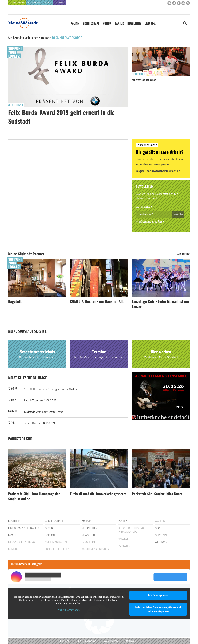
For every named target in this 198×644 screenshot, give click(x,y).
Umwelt (123, 539)
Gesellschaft (91, 24)
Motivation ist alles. (144, 80)
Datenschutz (111, 641)
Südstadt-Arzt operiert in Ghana (44, 412)
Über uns (150, 24)
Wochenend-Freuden (149, 222)
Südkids (13, 549)
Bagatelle (15, 302)
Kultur (107, 24)
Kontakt (65, 641)
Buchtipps (15, 521)
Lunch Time (143, 207)
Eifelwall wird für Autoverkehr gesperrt (98, 494)
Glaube (50, 528)
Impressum (132, 641)
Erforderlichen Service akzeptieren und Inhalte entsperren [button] (158, 609)
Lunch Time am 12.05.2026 (40, 401)
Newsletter (134, 24)
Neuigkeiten (89, 528)
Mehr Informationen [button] (69, 610)
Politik (75, 24)
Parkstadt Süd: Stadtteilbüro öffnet (157, 494)
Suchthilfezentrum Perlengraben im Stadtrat (51, 389)
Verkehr (124, 546)
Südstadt (161, 535)
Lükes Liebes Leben (57, 549)
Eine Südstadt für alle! (23, 528)
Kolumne (51, 535)
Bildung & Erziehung (22, 542)
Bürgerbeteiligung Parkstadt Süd (131, 530)
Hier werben (17, 3)
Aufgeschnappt (16, 105)
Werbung (161, 542)
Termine (60, 3)
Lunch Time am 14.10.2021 (39, 423)
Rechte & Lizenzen (87, 641)
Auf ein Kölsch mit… (58, 542)
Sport (159, 528)
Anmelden (178, 214)
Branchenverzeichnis (40, 3)
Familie (119, 24)
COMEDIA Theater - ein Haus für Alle (97, 302)
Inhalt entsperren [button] (158, 595)
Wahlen (160, 521)
